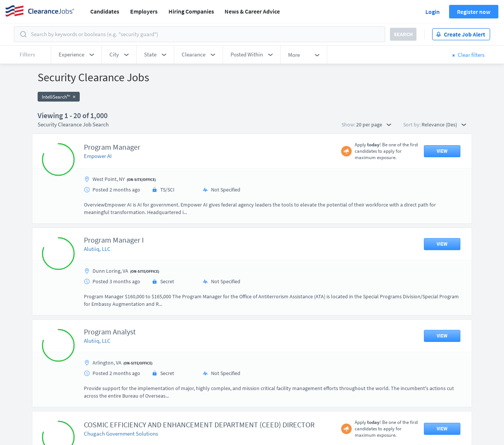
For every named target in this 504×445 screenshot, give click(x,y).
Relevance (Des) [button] (444, 125)
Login (433, 12)
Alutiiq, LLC (97, 249)
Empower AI (98, 156)
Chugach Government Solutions (121, 434)
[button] (76, 55)
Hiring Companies (191, 11)
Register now (474, 12)
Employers (144, 11)
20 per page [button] (374, 125)
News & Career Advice (252, 11)
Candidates (105, 11)
